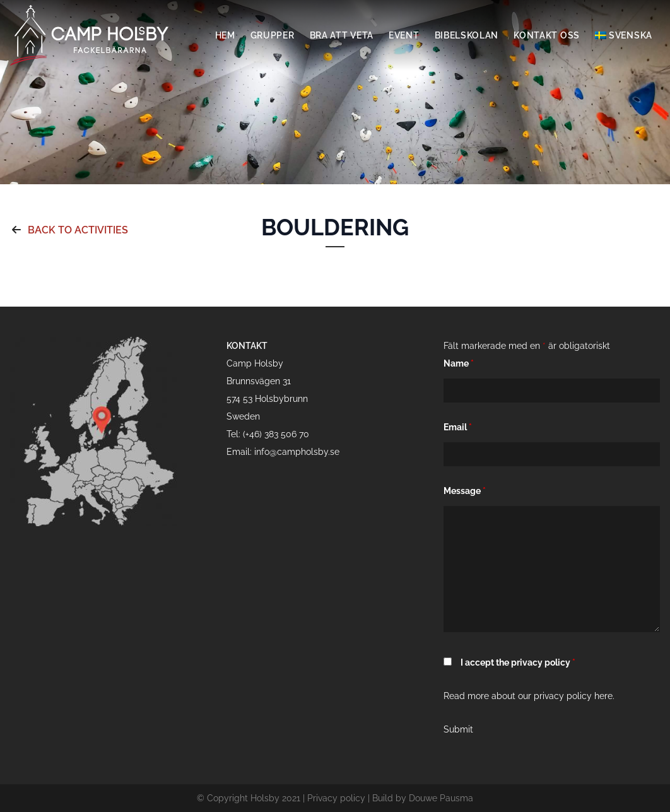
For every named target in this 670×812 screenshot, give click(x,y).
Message (465, 491)
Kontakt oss (547, 35)
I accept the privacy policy (518, 662)
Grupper (273, 35)
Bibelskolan (467, 35)
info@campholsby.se (297, 452)
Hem (225, 35)
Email (458, 427)
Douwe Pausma (441, 798)
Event (404, 35)
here (603, 696)
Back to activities (69, 230)
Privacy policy (336, 798)
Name (459, 363)
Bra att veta (342, 35)
